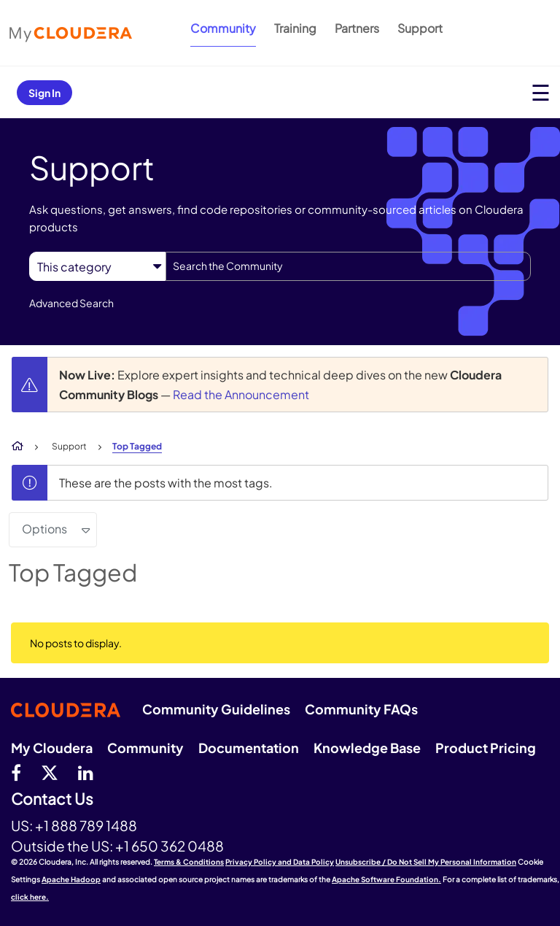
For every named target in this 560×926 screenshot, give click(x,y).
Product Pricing (486, 748)
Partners (357, 28)
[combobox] (348, 266)
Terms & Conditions (189, 862)
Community (223, 28)
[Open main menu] (541, 92)
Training (295, 28)
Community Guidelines (216, 709)
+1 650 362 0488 (170, 846)
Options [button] (44, 529)
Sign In (44, 93)
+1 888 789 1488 (86, 825)
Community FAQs (361, 709)
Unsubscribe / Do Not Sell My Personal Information (426, 862)
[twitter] (50, 772)
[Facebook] (16, 772)
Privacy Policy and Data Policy (280, 862)
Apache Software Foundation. (386, 879)
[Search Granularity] (97, 267)
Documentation (249, 748)
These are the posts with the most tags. (166, 483)
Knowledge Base (367, 748)
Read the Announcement (241, 394)
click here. (30, 897)
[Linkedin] (86, 772)
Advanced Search (71, 303)
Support (420, 28)
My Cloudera (52, 748)
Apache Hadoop (71, 879)
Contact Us (52, 799)
